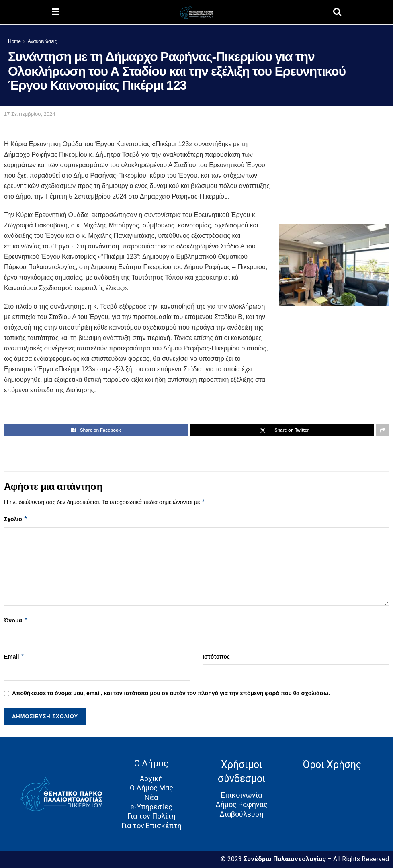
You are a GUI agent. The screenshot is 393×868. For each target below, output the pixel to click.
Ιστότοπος (216, 657)
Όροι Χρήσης (332, 765)
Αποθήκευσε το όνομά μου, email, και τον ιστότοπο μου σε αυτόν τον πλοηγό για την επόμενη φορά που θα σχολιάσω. (171, 693)
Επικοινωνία (242, 795)
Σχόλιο (16, 519)
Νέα (151, 797)
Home (14, 41)
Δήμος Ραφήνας (242, 804)
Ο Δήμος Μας (151, 788)
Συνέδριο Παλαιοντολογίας (286, 859)
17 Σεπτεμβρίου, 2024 (30, 114)
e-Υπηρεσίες (151, 807)
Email (14, 657)
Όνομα (16, 620)
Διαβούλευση (242, 814)
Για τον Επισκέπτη (151, 826)
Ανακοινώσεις (42, 41)
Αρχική (151, 779)
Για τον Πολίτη (151, 816)
